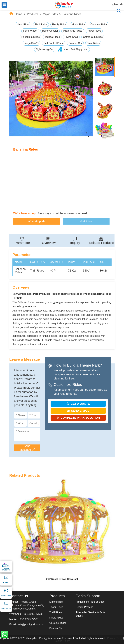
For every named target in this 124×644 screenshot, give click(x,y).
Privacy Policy (115, 638)
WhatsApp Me (37, 221)
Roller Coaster (50, 31)
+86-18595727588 (32, 614)
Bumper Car (75, 43)
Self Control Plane (54, 43)
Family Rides (59, 24)
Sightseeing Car (45, 49)
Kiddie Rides (79, 24)
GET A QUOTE (78, 404)
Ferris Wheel (30, 31)
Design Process (84, 607)
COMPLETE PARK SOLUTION (78, 418)
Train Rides (93, 43)
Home (19, 14)
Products (33, 14)
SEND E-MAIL (78, 411)
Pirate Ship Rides (73, 31)
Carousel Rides (99, 24)
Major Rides (50, 14)
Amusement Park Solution (90, 602)
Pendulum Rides (30, 37)
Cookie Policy (62, 641)
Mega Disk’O (31, 43)
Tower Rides (94, 31)
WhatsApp (5, 635)
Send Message (27, 448)
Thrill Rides (41, 24)
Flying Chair (71, 37)
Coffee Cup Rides (93, 37)
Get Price (86, 221)
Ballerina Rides (72, 14)
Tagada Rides (52, 37)
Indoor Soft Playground (76, 49)
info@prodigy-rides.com (31, 624)
